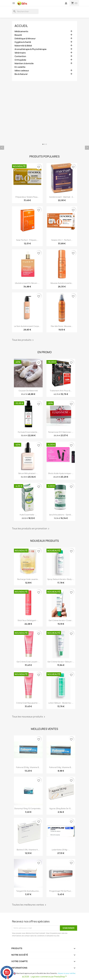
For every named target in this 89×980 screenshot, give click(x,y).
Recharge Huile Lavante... (28, 579)
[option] (44, 146)
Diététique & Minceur (25, 39)
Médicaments (21, 31)
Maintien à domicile (24, 63)
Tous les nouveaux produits (29, 717)
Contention (20, 56)
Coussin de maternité (28, 391)
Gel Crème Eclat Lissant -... (28, 662)
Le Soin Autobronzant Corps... (27, 326)
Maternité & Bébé (23, 46)
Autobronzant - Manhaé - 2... (62, 197)
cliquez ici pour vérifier (66, 973)
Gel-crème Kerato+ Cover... (61, 620)
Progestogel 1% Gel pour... (61, 891)
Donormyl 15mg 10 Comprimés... (28, 808)
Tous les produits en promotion (31, 529)
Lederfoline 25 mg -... (61, 850)
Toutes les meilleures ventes (29, 905)
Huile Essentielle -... (28, 515)
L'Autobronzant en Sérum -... (27, 283)
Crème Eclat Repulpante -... (28, 703)
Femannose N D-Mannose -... (61, 432)
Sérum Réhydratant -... (28, 473)
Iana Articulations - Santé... (61, 515)
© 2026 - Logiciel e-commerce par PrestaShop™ (44, 977)
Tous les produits (23, 340)
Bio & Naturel (21, 74)
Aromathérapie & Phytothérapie (31, 49)
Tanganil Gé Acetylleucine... (28, 891)
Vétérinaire (20, 53)
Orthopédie (20, 60)
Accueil (21, 26)
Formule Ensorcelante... (28, 432)
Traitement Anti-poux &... (61, 391)
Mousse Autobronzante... (62, 283)
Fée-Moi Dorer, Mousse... (62, 326)
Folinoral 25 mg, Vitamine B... (28, 767)
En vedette (20, 67)
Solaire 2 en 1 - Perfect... (62, 240)
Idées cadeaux (22, 71)
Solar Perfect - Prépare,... (27, 240)
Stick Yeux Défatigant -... (28, 620)
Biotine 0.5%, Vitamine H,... (28, 850)
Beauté (18, 35)
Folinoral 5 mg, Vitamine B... (61, 767)
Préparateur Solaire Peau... (27, 197)
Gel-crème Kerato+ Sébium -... (61, 662)
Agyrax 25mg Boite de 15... (61, 808)
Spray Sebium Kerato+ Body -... (61, 579)
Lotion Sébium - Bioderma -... (61, 703)
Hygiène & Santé (23, 42)
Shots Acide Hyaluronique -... (61, 473)
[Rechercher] (25, 11)
